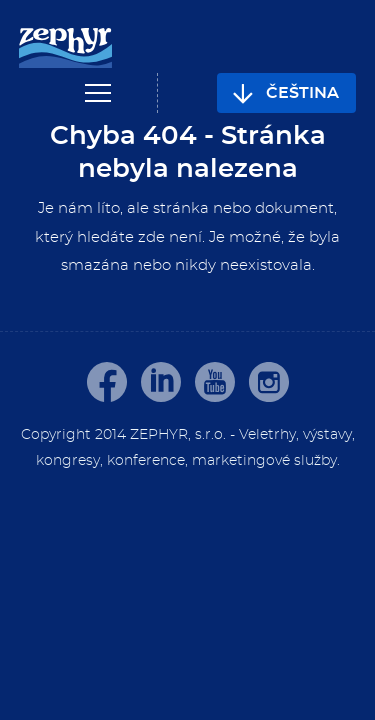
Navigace (98, 93)
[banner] (65, 49)
